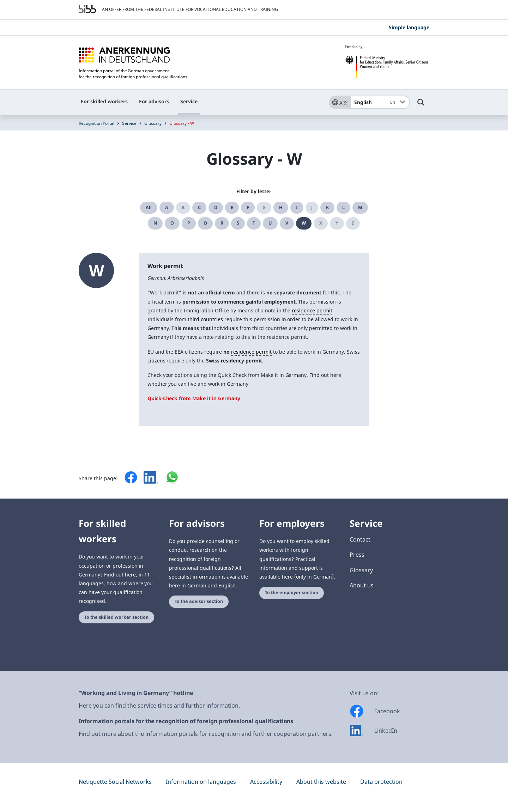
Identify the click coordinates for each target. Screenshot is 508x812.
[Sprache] (339, 102)
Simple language (409, 27)
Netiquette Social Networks (115, 782)
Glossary (153, 123)
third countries (205, 319)
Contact (360, 539)
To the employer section (292, 593)
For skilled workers (104, 101)
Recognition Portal (96, 123)
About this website (321, 782)
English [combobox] (376, 102)
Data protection (381, 782)
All (149, 207)
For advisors (154, 101)
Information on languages (201, 782)
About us (362, 585)
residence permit (312, 310)
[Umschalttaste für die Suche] (421, 105)
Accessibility (266, 782)
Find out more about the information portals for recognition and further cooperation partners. (206, 734)
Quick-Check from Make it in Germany (194, 398)
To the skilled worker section (116, 617)
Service (189, 101)
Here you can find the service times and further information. (159, 706)
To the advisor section (199, 601)
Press (357, 555)
